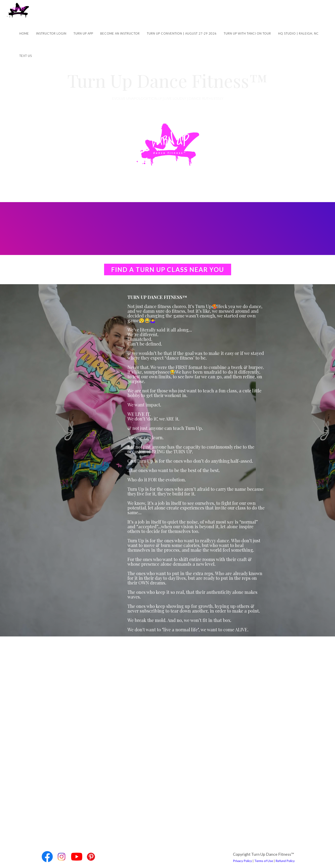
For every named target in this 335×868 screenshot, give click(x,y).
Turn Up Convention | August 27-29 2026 (182, 33)
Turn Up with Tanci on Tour (247, 33)
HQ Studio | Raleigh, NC (298, 33)
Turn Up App (83, 33)
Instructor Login (51, 33)
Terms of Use (264, 861)
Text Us (26, 56)
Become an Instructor (120, 33)
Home (24, 33)
